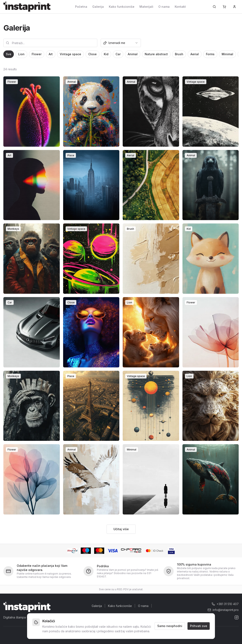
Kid (106, 54)
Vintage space (70, 54)
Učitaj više (121, 529)
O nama (164, 7)
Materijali (146, 7)
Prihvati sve (199, 626)
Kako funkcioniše (122, 7)
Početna (81, 7)
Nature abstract (156, 54)
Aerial (195, 54)
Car (118, 54)
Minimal (227, 54)
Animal (133, 54)
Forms (210, 54)
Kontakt (180, 7)
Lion (21, 54)
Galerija (98, 7)
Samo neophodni (170, 626)
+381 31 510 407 (225, 604)
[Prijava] (234, 7)
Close (92, 54)
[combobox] (121, 43)
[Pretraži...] (214, 7)
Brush (179, 54)
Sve (9, 54)
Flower (37, 54)
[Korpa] (224, 7)
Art (51, 54)
